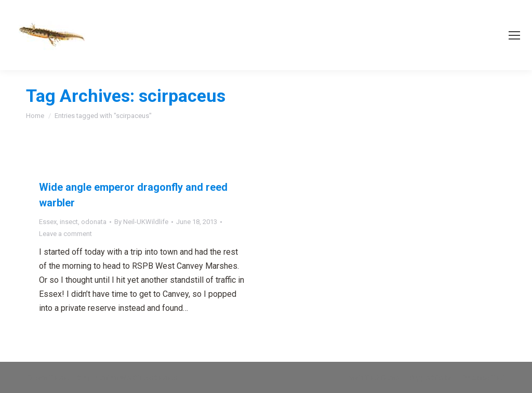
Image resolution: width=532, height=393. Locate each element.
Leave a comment (65, 234)
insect (69, 222)
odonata (94, 222)
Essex (48, 222)
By (141, 222)
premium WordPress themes (135, 378)
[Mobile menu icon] (514, 35)
